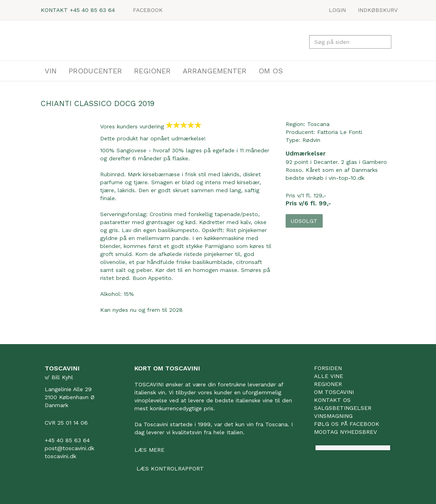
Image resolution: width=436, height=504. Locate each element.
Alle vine (328, 376)
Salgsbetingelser (343, 408)
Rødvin (311, 140)
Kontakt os (332, 400)
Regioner (328, 384)
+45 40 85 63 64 (92, 10)
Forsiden (328, 368)
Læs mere (149, 450)
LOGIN (337, 10)
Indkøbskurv (378, 10)
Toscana (318, 124)
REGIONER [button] (152, 71)
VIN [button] (51, 71)
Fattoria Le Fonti (340, 132)
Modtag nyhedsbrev (345, 432)
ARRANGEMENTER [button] (215, 71)
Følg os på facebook (347, 424)
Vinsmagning (333, 416)
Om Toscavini (334, 392)
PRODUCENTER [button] (95, 71)
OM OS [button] (271, 71)
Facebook (148, 10)
